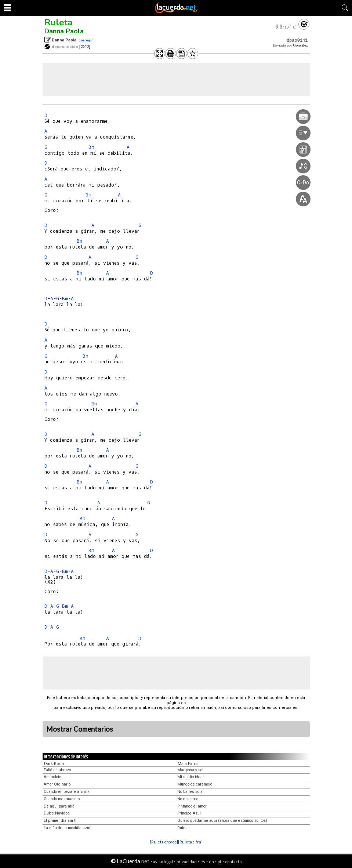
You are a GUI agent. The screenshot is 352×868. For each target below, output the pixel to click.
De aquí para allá (59, 806)
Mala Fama (188, 764)
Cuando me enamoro (62, 799)
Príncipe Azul (189, 813)
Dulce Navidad (57, 813)
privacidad (187, 862)
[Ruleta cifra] (190, 842)
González (300, 45)
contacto (233, 862)
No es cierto (188, 799)
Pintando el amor (192, 806)
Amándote (52, 777)
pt (219, 862)
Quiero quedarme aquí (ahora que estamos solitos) (222, 821)
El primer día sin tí (60, 821)
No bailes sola (190, 792)
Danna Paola (64, 31)
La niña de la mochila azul (67, 828)
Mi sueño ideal (190, 777)
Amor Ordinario (57, 784)
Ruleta (58, 22)
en (211, 862)
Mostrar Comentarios (80, 729)
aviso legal (163, 862)
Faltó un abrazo (57, 770)
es (203, 862)
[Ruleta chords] (164, 842)
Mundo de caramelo (195, 784)
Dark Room (55, 764)
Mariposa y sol (190, 770)
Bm (91, 147)
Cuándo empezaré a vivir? (66, 792)
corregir (86, 40)
